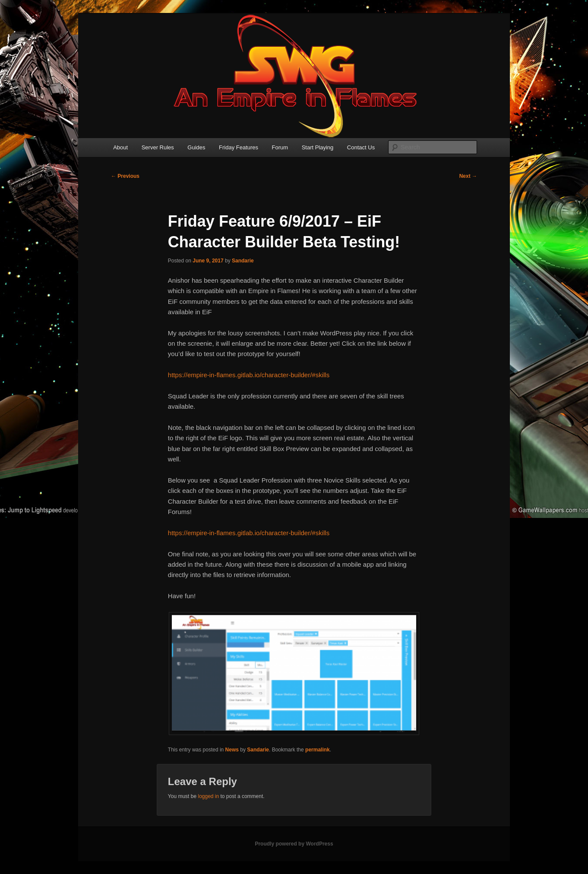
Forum (280, 147)
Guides (196, 147)
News (232, 750)
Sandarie (243, 261)
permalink (318, 750)
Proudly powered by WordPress (294, 844)
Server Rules (158, 147)
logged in (208, 796)
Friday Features (239, 147)
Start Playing (318, 147)
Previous (125, 176)
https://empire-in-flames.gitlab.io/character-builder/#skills (249, 375)
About (120, 147)
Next (468, 176)
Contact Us (361, 147)
